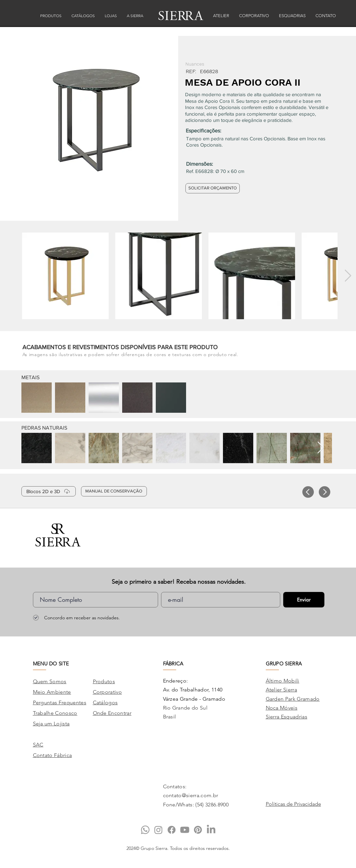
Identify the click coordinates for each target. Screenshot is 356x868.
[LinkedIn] (211, 830)
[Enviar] (304, 600)
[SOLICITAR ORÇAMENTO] (213, 188)
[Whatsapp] (145, 830)
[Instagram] (158, 830)
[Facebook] (172, 830)
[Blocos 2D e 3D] (49, 491)
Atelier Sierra (281, 690)
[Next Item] (348, 276)
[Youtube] (185, 830)
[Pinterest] (198, 830)
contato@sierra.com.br (191, 795)
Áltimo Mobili (283, 681)
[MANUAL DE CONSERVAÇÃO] (114, 491)
